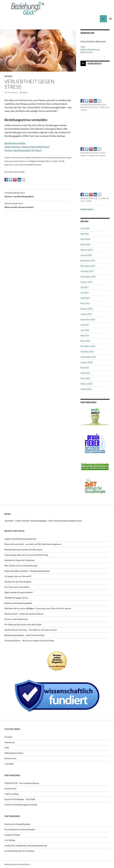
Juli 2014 (85, 325)
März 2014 (85, 341)
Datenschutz (86, 52)
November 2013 (88, 346)
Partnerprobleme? (89, 198)
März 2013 (85, 378)
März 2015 (85, 303)
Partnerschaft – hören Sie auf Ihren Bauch (24, 614)
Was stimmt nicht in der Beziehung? (21, 566)
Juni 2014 (85, 330)
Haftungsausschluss (14, 753)
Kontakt (8, 737)
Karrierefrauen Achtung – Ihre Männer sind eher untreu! (31, 630)
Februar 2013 (87, 384)
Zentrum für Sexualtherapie (17, 824)
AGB (83, 47)
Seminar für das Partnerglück (18, 582)
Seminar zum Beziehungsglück (38, 194)
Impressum (10, 742)
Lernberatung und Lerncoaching (19, 851)
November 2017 (88, 266)
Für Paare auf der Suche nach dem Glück (23, 624)
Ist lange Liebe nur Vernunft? (18, 576)
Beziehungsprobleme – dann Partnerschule (24, 635)
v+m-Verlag (10, 840)
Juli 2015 (85, 293)
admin (25, 92)
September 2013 (88, 357)
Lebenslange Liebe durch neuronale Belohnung (26, 555)
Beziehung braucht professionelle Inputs (23, 549)
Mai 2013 (85, 368)
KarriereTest (10, 789)
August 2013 (87, 362)
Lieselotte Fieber (12, 835)
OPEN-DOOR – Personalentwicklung (22, 783)
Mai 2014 (85, 335)
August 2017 (87, 282)
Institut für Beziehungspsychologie (21, 805)
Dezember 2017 (88, 261)
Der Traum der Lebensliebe (17, 587)
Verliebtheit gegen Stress (16, 598)
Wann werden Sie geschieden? (38, 205)
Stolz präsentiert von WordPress (17, 864)
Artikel (8, 76)
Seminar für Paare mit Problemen (20, 560)
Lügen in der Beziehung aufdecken (20, 539)
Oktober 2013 (87, 352)
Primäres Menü (110, 19)
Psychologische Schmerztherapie (20, 829)
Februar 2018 (87, 250)
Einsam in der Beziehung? (16, 619)
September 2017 (88, 277)
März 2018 (85, 244)
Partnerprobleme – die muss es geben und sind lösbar (29, 641)
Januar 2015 (86, 314)
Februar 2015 (87, 309)
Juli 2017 (85, 287)
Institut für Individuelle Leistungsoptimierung (26, 845)
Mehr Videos (88, 209)
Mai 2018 (85, 234)
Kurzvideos (95, 63)
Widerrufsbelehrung (90, 49)
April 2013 (85, 373)
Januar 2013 (86, 389)
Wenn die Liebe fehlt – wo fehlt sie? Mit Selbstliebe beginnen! (33, 544)
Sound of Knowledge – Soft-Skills (20, 799)
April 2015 (85, 298)
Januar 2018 (86, 255)
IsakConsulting (12, 794)
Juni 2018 (85, 228)
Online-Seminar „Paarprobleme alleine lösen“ (27, 147)
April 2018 (85, 239)
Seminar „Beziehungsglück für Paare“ (23, 150)
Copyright (9, 764)
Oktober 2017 (87, 271)
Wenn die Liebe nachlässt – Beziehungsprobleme (27, 571)
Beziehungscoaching (15, 143)
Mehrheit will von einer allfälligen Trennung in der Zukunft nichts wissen (38, 608)
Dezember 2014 (88, 319)
